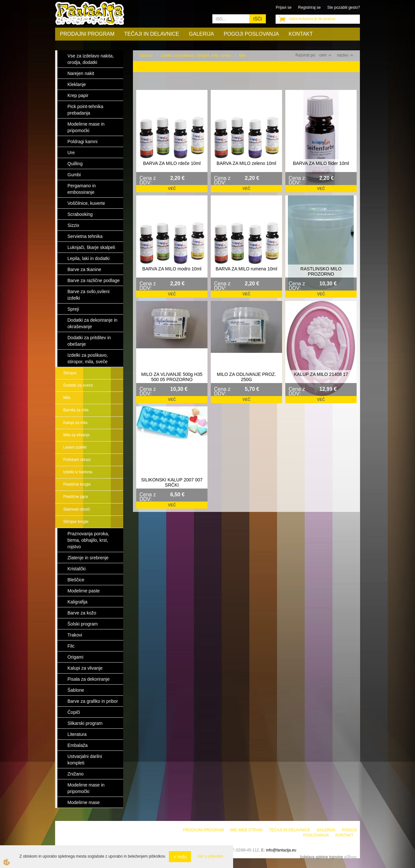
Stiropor (70, 373)
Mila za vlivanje (76, 435)
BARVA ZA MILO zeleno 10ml (246, 163)
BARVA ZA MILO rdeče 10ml (172, 163)
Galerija (202, 34)
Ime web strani (246, 830)
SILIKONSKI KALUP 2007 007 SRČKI (172, 482)
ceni (326, 55)
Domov (147, 56)
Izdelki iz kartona (78, 472)
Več (172, 189)
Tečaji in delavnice (152, 34)
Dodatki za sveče (78, 385)
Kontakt (301, 34)
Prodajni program (87, 34)
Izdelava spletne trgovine (321, 857)
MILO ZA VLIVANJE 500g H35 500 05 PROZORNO (172, 377)
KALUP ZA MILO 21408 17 (321, 374)
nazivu (345, 55)
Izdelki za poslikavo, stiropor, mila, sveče (196, 56)
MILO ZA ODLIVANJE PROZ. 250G (247, 377)
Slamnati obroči (77, 509)
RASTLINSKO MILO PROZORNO (321, 271)
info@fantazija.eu (281, 850)
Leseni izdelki (75, 447)
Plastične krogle (77, 484)
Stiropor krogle (76, 522)
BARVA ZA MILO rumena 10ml (246, 269)
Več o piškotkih (210, 856)
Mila (67, 398)
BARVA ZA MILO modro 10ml (172, 269)
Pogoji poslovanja (251, 34)
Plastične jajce (76, 497)
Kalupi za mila (75, 423)
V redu (180, 857)
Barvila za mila (76, 410)
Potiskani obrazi (77, 460)
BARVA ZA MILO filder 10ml (321, 163)
